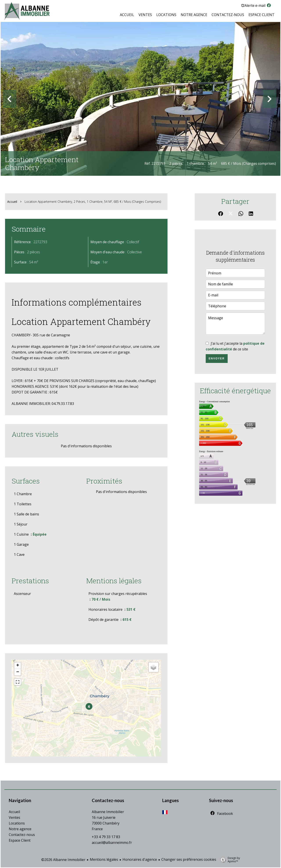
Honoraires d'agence (140, 859)
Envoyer (217, 359)
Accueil (12, 202)
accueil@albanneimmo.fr (112, 843)
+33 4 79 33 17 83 (106, 837)
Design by (229, 860)
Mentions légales (104, 859)
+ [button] (18, 666)
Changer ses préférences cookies (189, 859)
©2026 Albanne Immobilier (63, 860)
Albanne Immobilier (108, 812)
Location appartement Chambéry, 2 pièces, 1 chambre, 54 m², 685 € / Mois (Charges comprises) (93, 202)
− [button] (18, 672)
